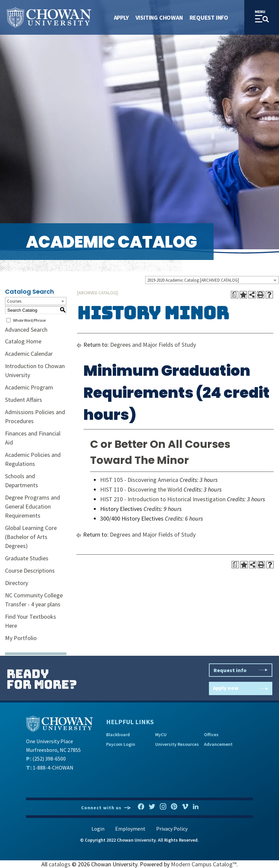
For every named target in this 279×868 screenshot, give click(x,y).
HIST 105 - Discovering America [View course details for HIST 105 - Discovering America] (139, 480)
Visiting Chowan (159, 18)
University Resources (177, 744)
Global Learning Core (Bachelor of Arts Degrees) (31, 537)
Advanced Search (26, 330)
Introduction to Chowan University (35, 370)
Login (98, 829)
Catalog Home (23, 341)
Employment (130, 829)
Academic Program (29, 387)
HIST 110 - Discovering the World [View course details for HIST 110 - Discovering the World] (141, 489)
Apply (121, 18)
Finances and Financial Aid (33, 438)
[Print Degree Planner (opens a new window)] (235, 295)
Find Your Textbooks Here (31, 621)
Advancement (218, 744)
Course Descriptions (30, 570)
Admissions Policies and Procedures (35, 416)
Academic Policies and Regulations (33, 459)
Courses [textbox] (14, 301)
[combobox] (212, 280)
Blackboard (118, 735)
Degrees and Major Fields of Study (153, 345)
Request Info (209, 18)
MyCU (161, 735)
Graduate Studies (27, 558)
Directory (17, 583)
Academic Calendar (29, 354)
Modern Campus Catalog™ (204, 864)
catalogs (60, 864)
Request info (241, 670)
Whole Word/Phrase (29, 320)
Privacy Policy (172, 829)
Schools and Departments (22, 481)
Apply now (241, 689)
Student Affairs (24, 400)
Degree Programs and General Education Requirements (33, 506)
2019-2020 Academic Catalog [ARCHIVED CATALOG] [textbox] (193, 280)
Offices (211, 735)
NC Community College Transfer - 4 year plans (34, 600)
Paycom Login (121, 744)
